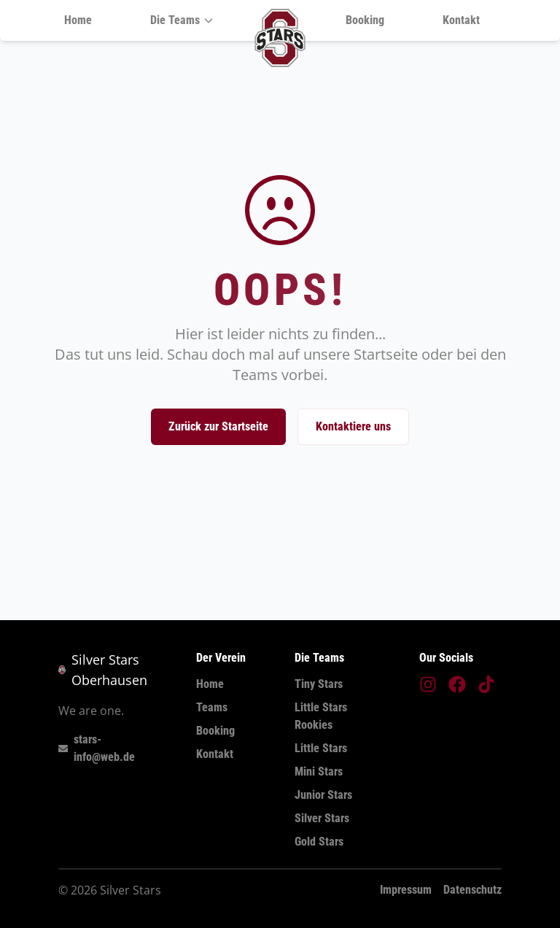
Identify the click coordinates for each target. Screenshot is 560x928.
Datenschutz (472, 890)
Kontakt (461, 20)
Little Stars (321, 748)
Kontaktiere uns (353, 426)
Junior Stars (323, 795)
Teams (212, 707)
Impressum (406, 890)
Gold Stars (319, 842)
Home (78, 20)
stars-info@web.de (97, 748)
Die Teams (182, 20)
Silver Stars (322, 818)
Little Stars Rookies (321, 716)
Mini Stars (319, 772)
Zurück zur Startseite (218, 426)
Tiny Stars (319, 684)
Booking (365, 20)
